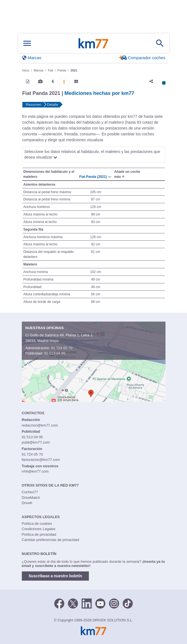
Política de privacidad (39, 534)
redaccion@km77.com (40, 425)
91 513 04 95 (55, 353)
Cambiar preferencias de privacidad (50, 540)
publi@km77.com (36, 442)
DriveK (27, 503)
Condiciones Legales (39, 529)
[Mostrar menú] (27, 43)
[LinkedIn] (87, 603)
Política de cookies (37, 524)
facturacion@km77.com (41, 460)
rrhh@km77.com (35, 471)
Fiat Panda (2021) (93, 177)
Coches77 (30, 492)
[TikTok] (128, 603)
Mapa (54, 341)
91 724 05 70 (62, 348)
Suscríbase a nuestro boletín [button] (55, 576)
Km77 (93, 43)
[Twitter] (73, 603)
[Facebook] (59, 603)
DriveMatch (31, 498)
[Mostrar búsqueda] (160, 43)
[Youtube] (100, 603)
